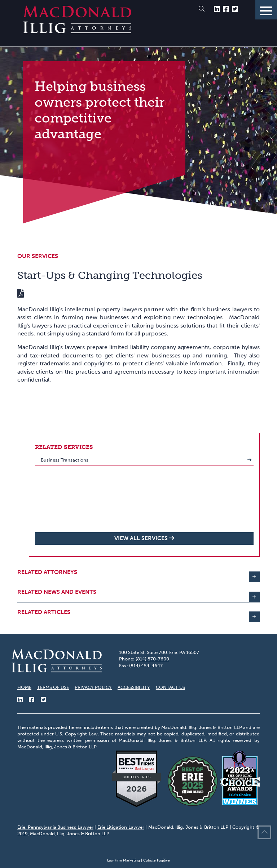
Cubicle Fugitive (157, 860)
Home (24, 687)
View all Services (141, 538)
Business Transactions (65, 460)
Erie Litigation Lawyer (121, 827)
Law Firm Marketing (124, 860)
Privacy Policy (93, 687)
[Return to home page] (77, 31)
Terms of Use (53, 687)
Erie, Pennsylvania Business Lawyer (55, 827)
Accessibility (134, 687)
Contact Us (170, 687)
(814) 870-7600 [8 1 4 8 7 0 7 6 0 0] (152, 659)
